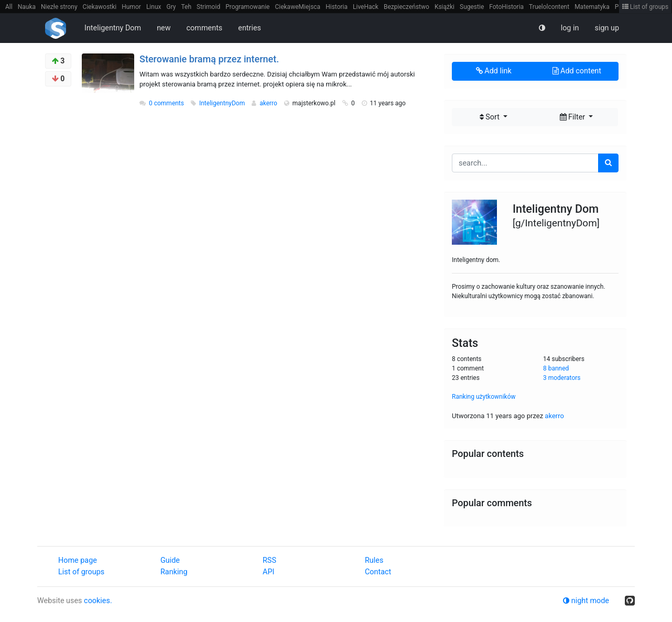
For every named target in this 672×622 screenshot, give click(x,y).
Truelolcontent (549, 7)
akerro (269, 103)
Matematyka (592, 7)
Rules (374, 560)
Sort (491, 117)
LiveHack (366, 7)
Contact (378, 572)
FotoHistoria (506, 7)
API (268, 572)
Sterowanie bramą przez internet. (209, 59)
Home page (78, 560)
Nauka (27, 7)
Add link (494, 71)
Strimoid (208, 7)
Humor (131, 7)
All (9, 7)
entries (250, 28)
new (164, 28)
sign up (607, 28)
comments (205, 28)
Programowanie (247, 7)
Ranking (174, 572)
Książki (445, 7)
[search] (608, 163)
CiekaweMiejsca (297, 7)
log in (570, 28)
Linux (154, 7)
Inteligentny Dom (113, 28)
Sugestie (472, 7)
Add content (577, 71)
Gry (171, 7)
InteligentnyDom (223, 103)
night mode (586, 601)
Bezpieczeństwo (407, 7)
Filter (573, 117)
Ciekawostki (100, 7)
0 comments (166, 103)
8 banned (556, 368)
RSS (269, 560)
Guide (170, 560)
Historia (337, 7)
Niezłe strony (59, 7)
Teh (187, 7)
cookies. (98, 601)
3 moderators (562, 378)
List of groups (646, 7)
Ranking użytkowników (484, 397)
